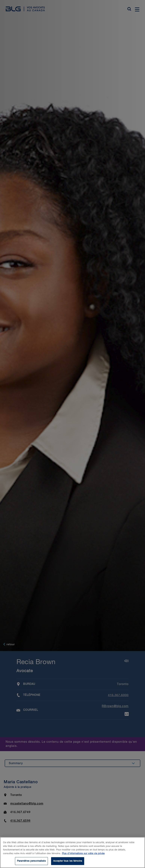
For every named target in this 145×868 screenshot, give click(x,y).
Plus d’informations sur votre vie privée (83, 854)
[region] (72, 853)
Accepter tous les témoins (68, 861)
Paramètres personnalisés (31, 861)
